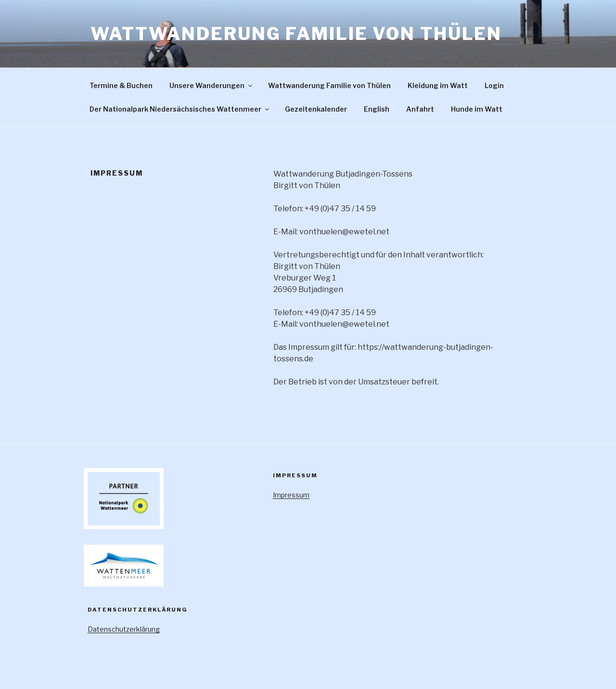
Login (494, 85)
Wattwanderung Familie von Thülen (296, 34)
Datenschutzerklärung (124, 629)
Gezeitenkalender (316, 109)
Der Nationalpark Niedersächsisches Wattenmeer (180, 109)
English (377, 109)
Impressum (291, 495)
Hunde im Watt (477, 109)
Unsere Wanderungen (212, 85)
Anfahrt (420, 109)
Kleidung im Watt (438, 85)
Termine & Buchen (121, 85)
